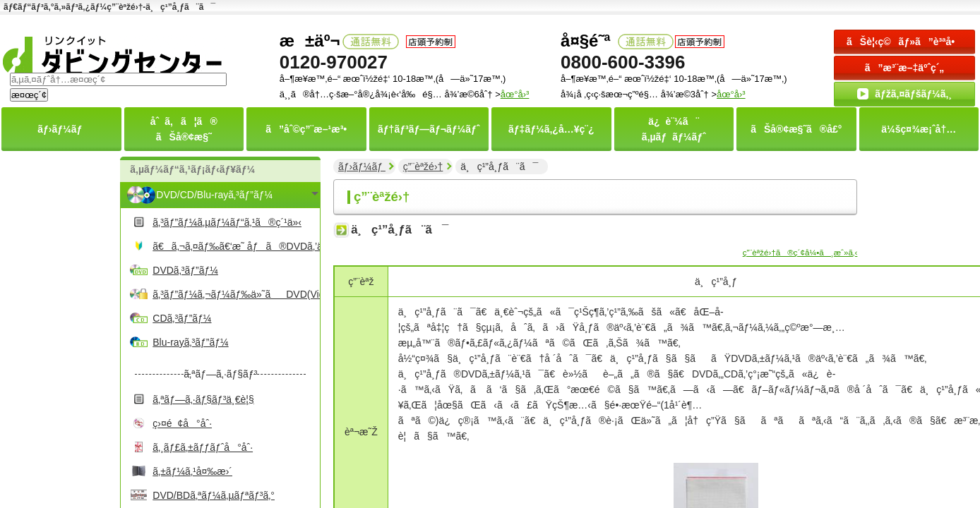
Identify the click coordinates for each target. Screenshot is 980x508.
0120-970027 (334, 62)
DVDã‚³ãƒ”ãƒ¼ (185, 270)
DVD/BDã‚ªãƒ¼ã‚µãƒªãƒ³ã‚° (214, 495)
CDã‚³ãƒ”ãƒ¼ (182, 318)
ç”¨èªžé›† (423, 167)
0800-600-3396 (623, 62)
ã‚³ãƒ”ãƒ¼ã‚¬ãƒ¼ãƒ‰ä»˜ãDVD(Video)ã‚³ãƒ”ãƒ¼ (234, 294)
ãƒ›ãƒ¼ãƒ (362, 167)
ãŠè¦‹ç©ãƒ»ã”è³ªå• (904, 42)
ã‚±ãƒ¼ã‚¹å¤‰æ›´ (192, 471)
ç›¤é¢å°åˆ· (182, 423)
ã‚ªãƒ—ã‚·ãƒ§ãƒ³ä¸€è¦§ (203, 399)
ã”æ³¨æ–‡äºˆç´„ (905, 68)
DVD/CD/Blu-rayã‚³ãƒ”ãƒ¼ (214, 195)
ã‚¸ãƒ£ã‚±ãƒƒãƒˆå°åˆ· (203, 447)
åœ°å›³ (731, 94)
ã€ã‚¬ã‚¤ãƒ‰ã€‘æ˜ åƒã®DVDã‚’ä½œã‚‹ (234, 246)
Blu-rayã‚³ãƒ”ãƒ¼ (190, 342)
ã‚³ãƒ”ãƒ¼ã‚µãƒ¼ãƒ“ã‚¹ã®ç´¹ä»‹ (227, 222)
